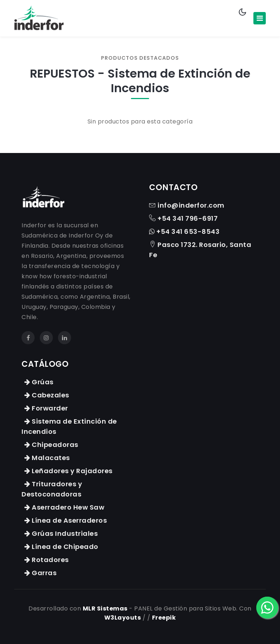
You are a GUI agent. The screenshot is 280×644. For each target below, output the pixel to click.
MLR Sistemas (105, 608)
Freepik (164, 618)
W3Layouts (123, 618)
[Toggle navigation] (260, 18)
